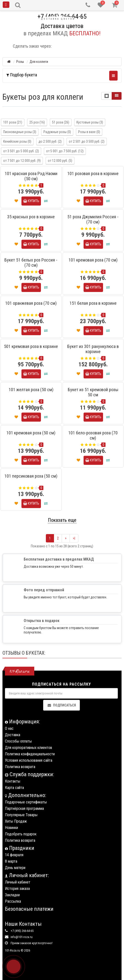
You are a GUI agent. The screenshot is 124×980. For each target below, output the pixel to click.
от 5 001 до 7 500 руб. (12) (65, 151)
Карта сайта (14, 788)
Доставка (13, 735)
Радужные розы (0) (57, 132)
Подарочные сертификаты (26, 802)
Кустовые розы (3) (90, 122)
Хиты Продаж (16, 821)
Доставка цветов (58, 19)
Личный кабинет (18, 882)
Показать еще (62, 520)
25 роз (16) (37, 122)
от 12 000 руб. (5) (60, 161)
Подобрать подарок (21, 834)
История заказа (17, 889)
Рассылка (13, 901)
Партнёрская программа (24, 808)
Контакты (13, 781)
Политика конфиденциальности (30, 754)
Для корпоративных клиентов (28, 748)
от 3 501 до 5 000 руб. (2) (21, 151)
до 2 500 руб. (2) (50, 141)
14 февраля (14, 855)
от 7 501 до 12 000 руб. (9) (22, 161)
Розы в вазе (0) (89, 132)
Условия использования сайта (29, 760)
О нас (9, 728)
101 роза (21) (13, 122)
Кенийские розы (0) (17, 141)
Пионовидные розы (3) (20, 132)
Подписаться (62, 705)
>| (74, 538)
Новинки (11, 828)
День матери (15, 868)
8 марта (11, 861)
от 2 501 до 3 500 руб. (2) (87, 141)
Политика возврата (20, 767)
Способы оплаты (18, 741)
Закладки (12, 895)
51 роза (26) (61, 122)
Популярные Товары (21, 815)
